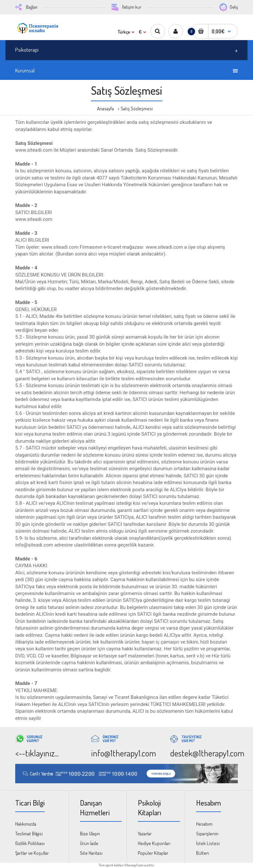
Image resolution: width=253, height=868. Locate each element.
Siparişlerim (207, 834)
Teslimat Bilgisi (29, 834)
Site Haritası (91, 853)
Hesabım (204, 824)
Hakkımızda (26, 824)
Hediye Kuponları (154, 843)
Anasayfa (105, 108)
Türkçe (124, 32)
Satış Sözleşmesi (137, 108)
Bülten (203, 853)
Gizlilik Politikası (30, 843)
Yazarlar (145, 834)
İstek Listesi (208, 843)
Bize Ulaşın (90, 834)
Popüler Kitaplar (153, 853)
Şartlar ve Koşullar (32, 853)
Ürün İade (89, 843)
